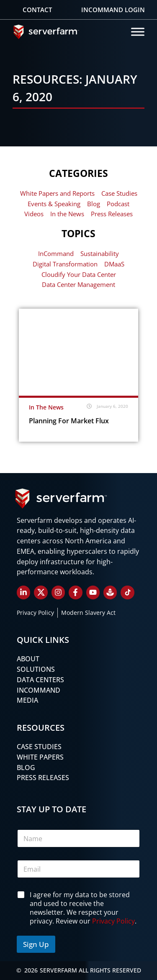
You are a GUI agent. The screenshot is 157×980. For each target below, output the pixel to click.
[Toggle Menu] (138, 32)
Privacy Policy (113, 921)
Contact (37, 10)
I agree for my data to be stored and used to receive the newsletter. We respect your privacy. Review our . (83, 908)
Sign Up (36, 944)
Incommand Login (113, 10)
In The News (46, 407)
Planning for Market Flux (69, 421)
